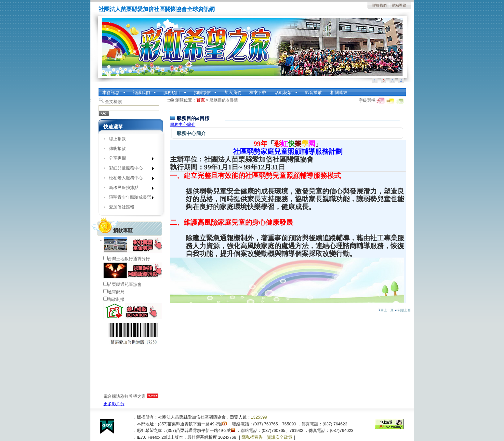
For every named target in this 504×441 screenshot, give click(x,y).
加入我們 (233, 93)
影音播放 (313, 93)
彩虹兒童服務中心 (129, 169)
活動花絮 (284, 93)
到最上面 (403, 310)
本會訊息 (112, 93)
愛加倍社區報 (122, 207)
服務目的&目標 (224, 100)
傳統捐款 (117, 148)
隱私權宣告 (252, 437)
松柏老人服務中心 (129, 179)
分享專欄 (129, 160)
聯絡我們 (379, 5)
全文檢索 (113, 102)
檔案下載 (258, 93)
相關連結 (339, 93)
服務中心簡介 (183, 124)
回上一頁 (386, 310)
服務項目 (173, 93)
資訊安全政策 (280, 437)
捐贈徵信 (203, 93)
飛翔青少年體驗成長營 (129, 199)
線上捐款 (117, 139)
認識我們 (142, 93)
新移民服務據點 (129, 189)
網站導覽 (399, 5)
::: (100, 90)
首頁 (201, 100)
